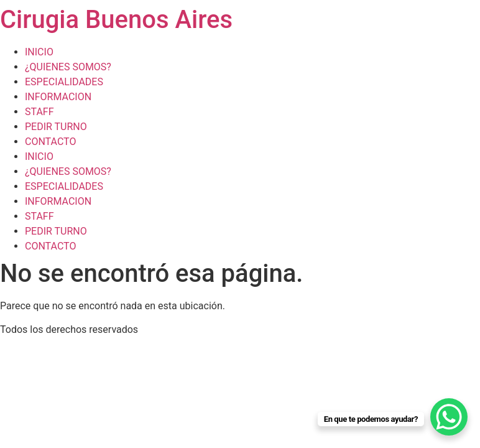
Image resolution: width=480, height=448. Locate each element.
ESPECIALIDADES (64, 82)
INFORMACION (58, 97)
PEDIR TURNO (56, 127)
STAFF (39, 112)
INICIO (39, 52)
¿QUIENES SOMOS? (68, 67)
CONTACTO (50, 142)
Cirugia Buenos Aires (116, 20)
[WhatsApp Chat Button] (449, 417)
